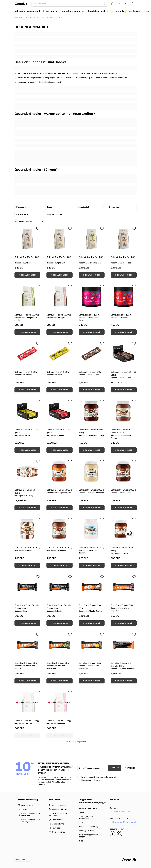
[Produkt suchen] (70, 4)
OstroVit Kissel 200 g (92, 318)
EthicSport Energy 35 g (124, 608)
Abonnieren (114, 768)
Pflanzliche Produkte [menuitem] (97, 11)
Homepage (19, 18)
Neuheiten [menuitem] (131, 11)
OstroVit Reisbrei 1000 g (28, 318)
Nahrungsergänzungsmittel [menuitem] (29, 11)
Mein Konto (55, 800)
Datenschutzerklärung (91, 780)
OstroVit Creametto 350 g (60, 492)
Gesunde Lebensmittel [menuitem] (72, 11)
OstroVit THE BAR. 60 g (28, 374)
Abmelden (130, 768)
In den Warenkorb (27, 275)
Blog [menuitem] (143, 11)
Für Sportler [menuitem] (52, 11)
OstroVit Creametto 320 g (92, 550)
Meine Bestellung (28, 800)
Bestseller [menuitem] (117, 11)
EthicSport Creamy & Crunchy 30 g (124, 666)
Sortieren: (19, 222)
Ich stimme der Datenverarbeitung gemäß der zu (100, 779)
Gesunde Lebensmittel (35, 18)
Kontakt (114, 800)
